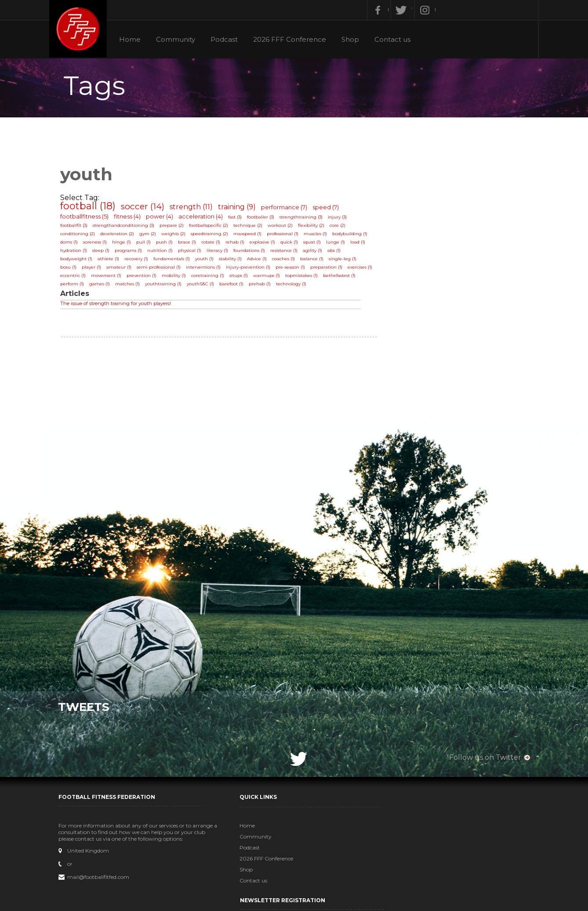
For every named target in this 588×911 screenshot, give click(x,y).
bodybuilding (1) (353, 236)
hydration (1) (77, 253)
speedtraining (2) (212, 236)
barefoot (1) (234, 286)
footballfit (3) (77, 228)
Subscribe (425, 884)
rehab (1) (238, 245)
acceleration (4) (204, 219)
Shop (353, 39)
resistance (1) (287, 253)
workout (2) (283, 228)
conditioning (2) (81, 236)
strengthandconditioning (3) (127, 228)
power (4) (163, 219)
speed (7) (329, 210)
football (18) (91, 209)
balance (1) (315, 261)
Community (177, 39)
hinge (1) (125, 245)
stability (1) (233, 261)
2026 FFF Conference (292, 39)
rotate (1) (214, 245)
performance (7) (287, 210)
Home (131, 39)
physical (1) (193, 253)
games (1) (103, 286)
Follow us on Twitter (482, 757)
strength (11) (194, 210)
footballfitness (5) (87, 219)
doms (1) (72, 245)
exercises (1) (363, 270)
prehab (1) (263, 286)
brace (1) (190, 245)
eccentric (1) (76, 278)
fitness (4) (130, 219)
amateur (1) (122, 270)
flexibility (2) (314, 228)
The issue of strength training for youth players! (119, 306)
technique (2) (251, 228)
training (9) (240, 210)
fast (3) (238, 220)
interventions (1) (206, 270)
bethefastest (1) (342, 278)
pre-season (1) (293, 270)
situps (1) (242, 278)
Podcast (226, 39)
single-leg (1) (346, 261)
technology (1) (294, 286)
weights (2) (176, 236)
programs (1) (131, 253)
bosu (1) (71, 270)
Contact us (396, 39)
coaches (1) (287, 261)
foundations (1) (252, 253)
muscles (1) (318, 236)
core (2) (341, 228)
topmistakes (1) (305, 278)
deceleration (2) (120, 236)
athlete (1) (111, 261)
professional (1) (286, 236)
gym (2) (151, 236)
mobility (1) (177, 278)
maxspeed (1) (250, 236)
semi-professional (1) (162, 270)
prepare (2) (175, 228)
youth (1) (207, 261)
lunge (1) (339, 245)
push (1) (167, 245)
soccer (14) (146, 209)
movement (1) (109, 278)
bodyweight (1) (79, 261)
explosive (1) (265, 245)
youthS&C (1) (203, 286)
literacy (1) (220, 253)
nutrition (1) (163, 253)
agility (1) (316, 253)
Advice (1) (260, 261)
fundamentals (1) (175, 261)
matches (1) (131, 286)
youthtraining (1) (166, 286)
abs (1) (337, 253)
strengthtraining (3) (304, 220)
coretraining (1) (211, 278)
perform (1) (75, 286)
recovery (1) (139, 261)
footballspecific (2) (212, 228)
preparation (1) (329, 270)
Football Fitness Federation (82, 29)
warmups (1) (270, 278)
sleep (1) (104, 253)
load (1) (361, 245)
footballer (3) (264, 220)
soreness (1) (98, 245)
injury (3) (340, 220)
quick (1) (292, 245)
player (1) (94, 270)
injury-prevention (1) (251, 270)
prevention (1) (145, 278)
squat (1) (315, 245)
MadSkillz (358, 903)
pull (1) (147, 245)
